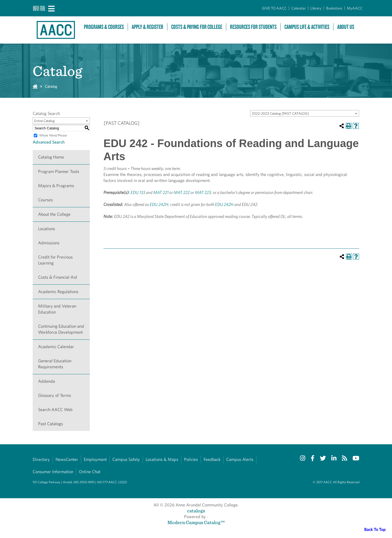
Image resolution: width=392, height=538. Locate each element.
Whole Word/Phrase (53, 135)
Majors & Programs (56, 186)
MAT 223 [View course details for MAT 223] (203, 192)
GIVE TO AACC (274, 8)
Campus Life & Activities (307, 27)
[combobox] (305, 113)
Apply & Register (148, 27)
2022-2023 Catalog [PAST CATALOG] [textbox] (280, 113)
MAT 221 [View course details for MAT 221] (161, 192)
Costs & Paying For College (197, 27)
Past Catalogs (50, 424)
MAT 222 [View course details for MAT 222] (182, 192)
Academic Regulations (58, 292)
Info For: (39, 8)
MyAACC (355, 8)
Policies (191, 459)
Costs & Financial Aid (58, 277)
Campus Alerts (240, 459)
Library (316, 8)
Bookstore (334, 8)
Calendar (298, 8)
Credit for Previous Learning (55, 260)
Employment (95, 459)
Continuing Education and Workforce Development (61, 329)
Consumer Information (53, 472)
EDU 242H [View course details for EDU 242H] (159, 204)
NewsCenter (67, 459)
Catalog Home (51, 157)
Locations (47, 229)
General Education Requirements (55, 364)
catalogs (196, 511)
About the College (54, 214)
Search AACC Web (55, 410)
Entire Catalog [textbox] (45, 121)
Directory (41, 459)
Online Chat (90, 472)
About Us (346, 27)
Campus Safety (126, 459)
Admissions (49, 243)
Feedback (212, 459)
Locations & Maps (162, 459)
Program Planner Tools (59, 171)
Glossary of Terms (55, 395)
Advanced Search (49, 142)
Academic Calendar (56, 347)
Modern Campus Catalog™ (196, 522)
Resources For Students (253, 27)
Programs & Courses (104, 27)
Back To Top (375, 529)
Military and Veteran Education (57, 309)
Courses (45, 200)
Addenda (47, 381)
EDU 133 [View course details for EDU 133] (138, 192)
